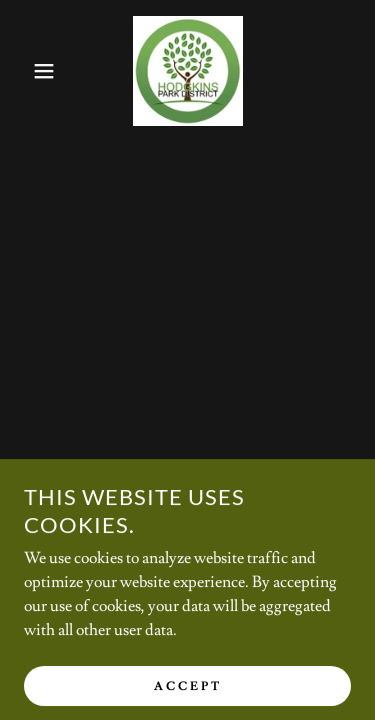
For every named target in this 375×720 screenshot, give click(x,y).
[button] (29, 71)
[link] (188, 71)
